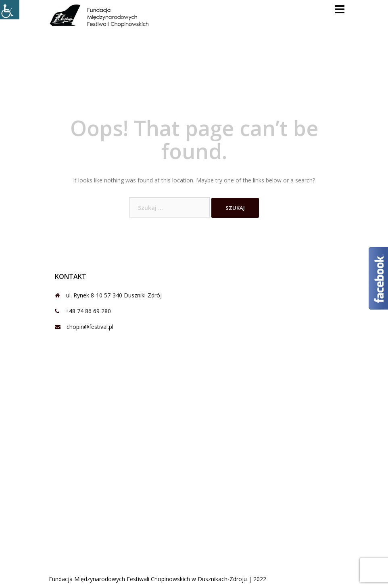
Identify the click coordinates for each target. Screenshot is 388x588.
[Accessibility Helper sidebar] (10, 10)
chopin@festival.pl (90, 327)
